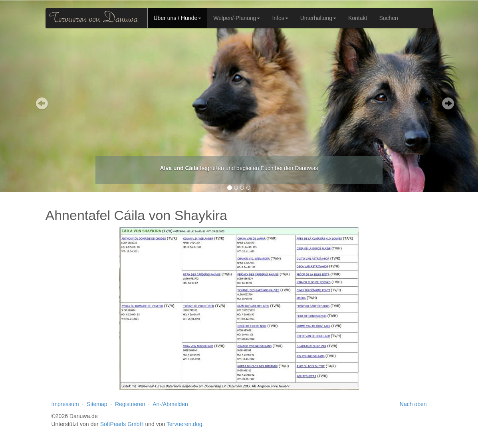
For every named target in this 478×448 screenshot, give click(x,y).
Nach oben (413, 404)
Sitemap (97, 404)
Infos (280, 18)
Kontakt (358, 18)
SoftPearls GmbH (122, 424)
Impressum (65, 404)
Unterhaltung (318, 18)
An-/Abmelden (170, 404)
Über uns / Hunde (178, 18)
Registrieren (130, 404)
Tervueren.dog (184, 424)
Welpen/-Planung (237, 18)
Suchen (388, 18)
